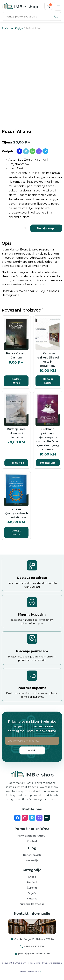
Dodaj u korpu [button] (16, 381)
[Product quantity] (25, 228)
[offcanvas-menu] (58, 6)
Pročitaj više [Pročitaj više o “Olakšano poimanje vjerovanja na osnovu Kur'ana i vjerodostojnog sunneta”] (48, 463)
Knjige (19, 28)
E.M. (42, 972)
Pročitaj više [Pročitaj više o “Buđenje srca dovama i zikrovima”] (16, 463)
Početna (7, 28)
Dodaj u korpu (46, 228)
